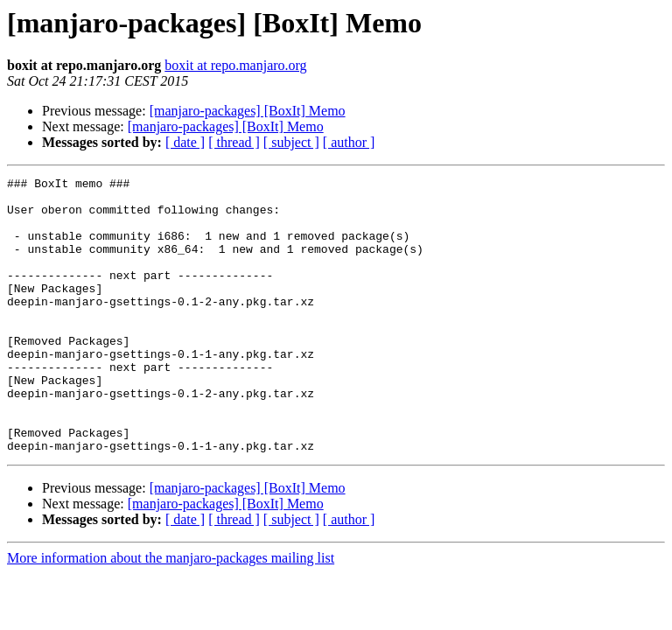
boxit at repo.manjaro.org (235, 65)
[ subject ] (291, 142)
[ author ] (349, 142)
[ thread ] (234, 142)
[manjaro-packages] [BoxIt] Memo (248, 111)
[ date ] (185, 142)
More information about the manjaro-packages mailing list (171, 613)
